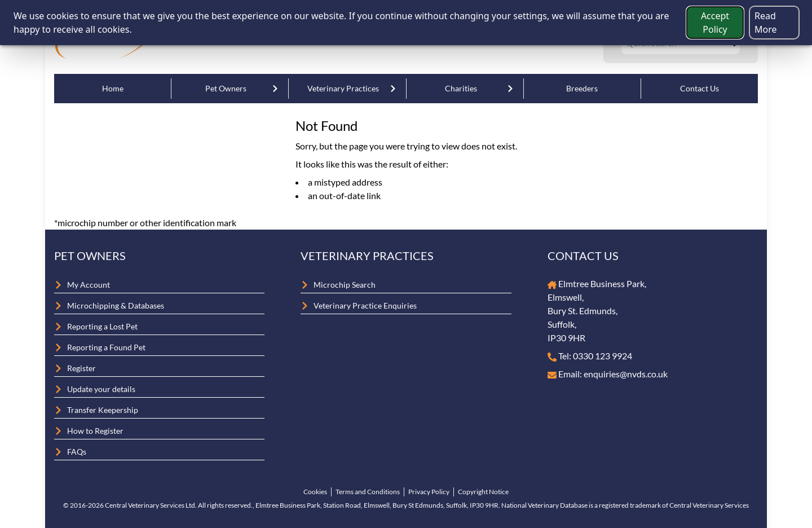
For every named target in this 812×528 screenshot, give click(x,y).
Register (81, 368)
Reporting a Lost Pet (102, 326)
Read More (766, 23)
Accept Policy (715, 23)
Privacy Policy (429, 492)
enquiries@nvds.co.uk (626, 374)
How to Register (95, 431)
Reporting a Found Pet (106, 347)
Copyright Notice (483, 492)
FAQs (77, 452)
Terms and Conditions (368, 492)
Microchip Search (345, 285)
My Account (89, 285)
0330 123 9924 (603, 356)
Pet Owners (226, 88)
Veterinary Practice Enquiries (365, 305)
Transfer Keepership (103, 410)
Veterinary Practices (343, 88)
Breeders (582, 88)
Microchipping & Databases (116, 305)
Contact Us (700, 88)
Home (113, 88)
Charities (461, 88)
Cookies (315, 492)
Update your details (101, 389)
